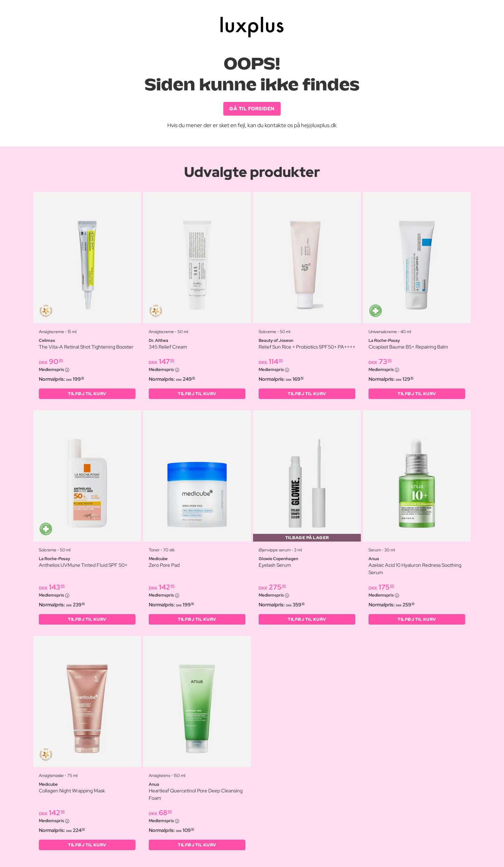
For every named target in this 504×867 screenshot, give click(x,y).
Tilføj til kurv (87, 394)
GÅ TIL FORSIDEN (252, 109)
